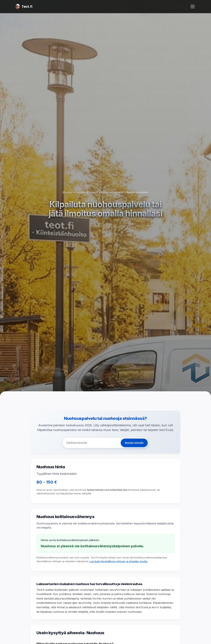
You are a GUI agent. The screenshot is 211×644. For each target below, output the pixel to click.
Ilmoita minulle (134, 443)
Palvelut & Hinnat (87, 192)
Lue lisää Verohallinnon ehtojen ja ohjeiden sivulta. (119, 561)
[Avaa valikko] (193, 7)
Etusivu (67, 192)
